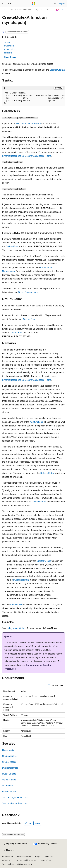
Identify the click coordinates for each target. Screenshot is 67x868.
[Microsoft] (34, 4)
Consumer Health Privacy (24, 860)
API (12, 10)
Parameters (9, 46)
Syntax (7, 42)
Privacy (5, 860)
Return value (10, 49)
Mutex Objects (9, 774)
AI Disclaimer (8, 857)
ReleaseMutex (47, 473)
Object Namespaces (28, 292)
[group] (33, 98)
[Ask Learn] (57, 10)
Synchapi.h (40, 10)
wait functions (36, 422)
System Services (24, 10)
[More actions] (62, 10)
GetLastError (12, 246)
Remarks (8, 53)
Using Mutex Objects (17, 628)
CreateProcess (44, 561)
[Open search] (55, 4)
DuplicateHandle (21, 580)
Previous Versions (24, 857)
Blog (37, 857)
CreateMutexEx (57, 70)
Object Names (9, 780)
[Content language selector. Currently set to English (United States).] (15, 844)
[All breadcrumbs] (5, 10)
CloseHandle (16, 605)
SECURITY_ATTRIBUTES (28, 124)
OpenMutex (8, 786)
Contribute (48, 857)
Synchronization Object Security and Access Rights (27, 156)
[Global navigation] (3, 4)
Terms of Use (46, 860)
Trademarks (7, 864)
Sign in (62, 4)
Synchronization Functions (15, 803)
